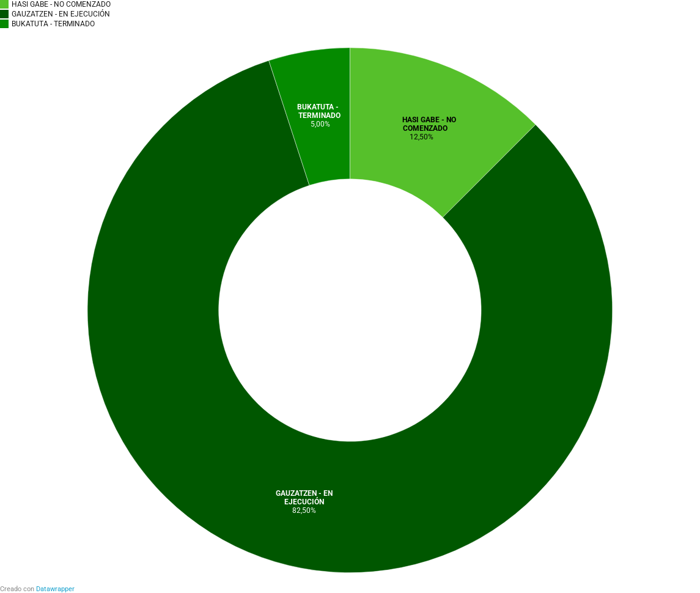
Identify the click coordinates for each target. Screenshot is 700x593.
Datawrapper (55, 589)
